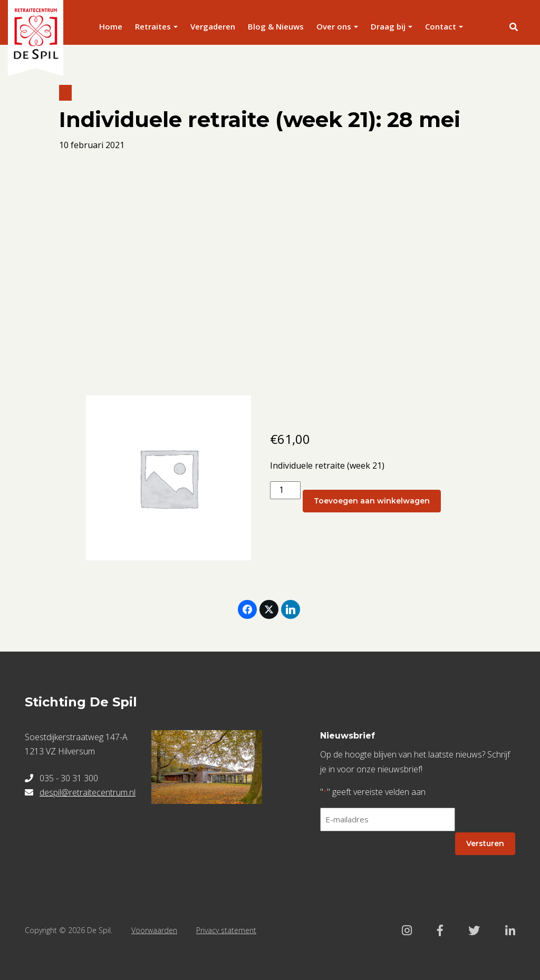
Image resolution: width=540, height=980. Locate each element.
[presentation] (400, 860)
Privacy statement (226, 930)
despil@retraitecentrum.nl (88, 792)
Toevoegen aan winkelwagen (372, 501)
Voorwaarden (154, 930)
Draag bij (388, 26)
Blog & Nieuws (276, 26)
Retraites (153, 26)
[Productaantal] (285, 490)
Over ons (334, 26)
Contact (441, 26)
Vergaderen (213, 26)
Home (111, 26)
